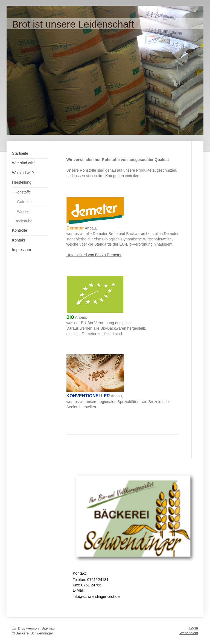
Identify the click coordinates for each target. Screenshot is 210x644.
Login (194, 628)
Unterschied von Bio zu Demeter (94, 255)
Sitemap (48, 628)
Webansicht (189, 633)
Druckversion (26, 628)
